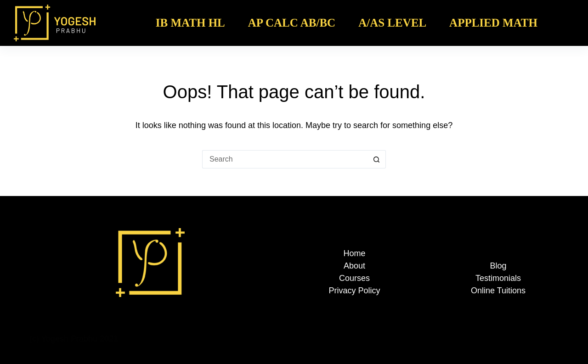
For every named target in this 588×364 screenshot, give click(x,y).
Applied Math (493, 23)
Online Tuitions (498, 291)
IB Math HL (190, 23)
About (354, 266)
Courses (354, 278)
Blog (498, 266)
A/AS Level (392, 23)
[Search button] (377, 159)
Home (354, 253)
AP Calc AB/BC (292, 23)
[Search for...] (285, 159)
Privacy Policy (354, 291)
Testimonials (498, 278)
